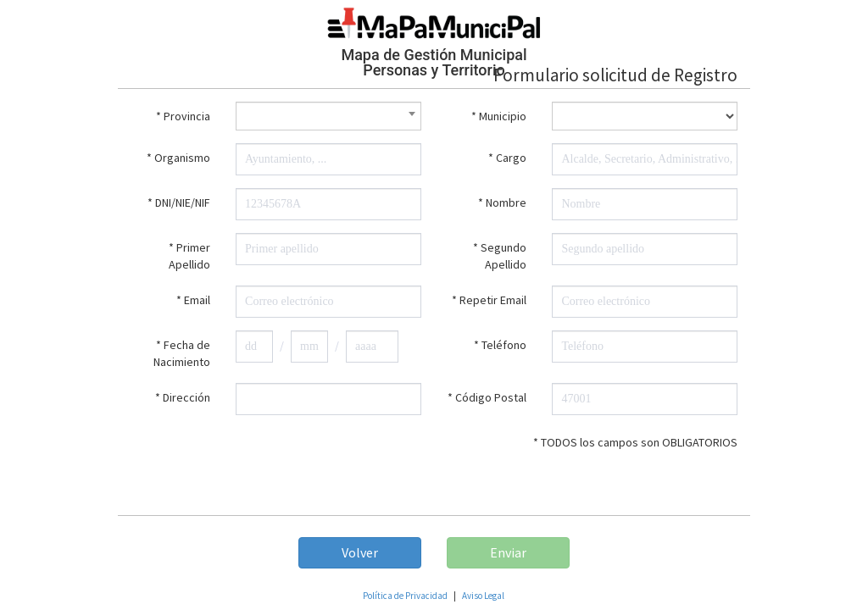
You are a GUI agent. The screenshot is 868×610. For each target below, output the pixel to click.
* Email (193, 300)
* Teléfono (500, 345)
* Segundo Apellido (500, 256)
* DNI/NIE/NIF (179, 202)
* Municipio (499, 116)
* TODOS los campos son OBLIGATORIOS (635, 442)
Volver (360, 552)
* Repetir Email (489, 300)
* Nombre (502, 202)
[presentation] (275, 461)
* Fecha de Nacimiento (182, 353)
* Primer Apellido (189, 256)
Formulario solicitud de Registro (615, 75)
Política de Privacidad (405, 596)
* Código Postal (487, 397)
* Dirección (183, 397)
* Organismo (178, 158)
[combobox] (328, 116)
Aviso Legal (483, 596)
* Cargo (507, 158)
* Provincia (183, 116)
